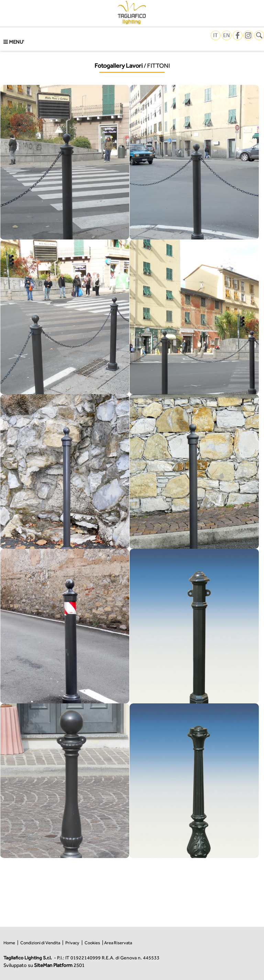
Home (9, 943)
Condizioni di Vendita (40, 943)
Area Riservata (118, 943)
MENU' (14, 42)
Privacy (72, 943)
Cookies (92, 943)
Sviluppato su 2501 (44, 965)
